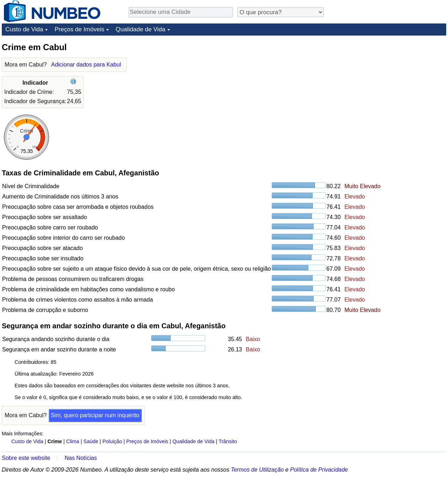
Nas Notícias (81, 458)
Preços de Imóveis (79, 29)
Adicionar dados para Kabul (86, 65)
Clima (73, 441)
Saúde (91, 441)
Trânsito (228, 441)
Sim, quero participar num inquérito (95, 415)
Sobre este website (26, 458)
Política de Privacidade (319, 470)
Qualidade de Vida (140, 29)
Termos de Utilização (257, 470)
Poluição (112, 441)
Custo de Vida (24, 29)
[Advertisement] (393, 86)
